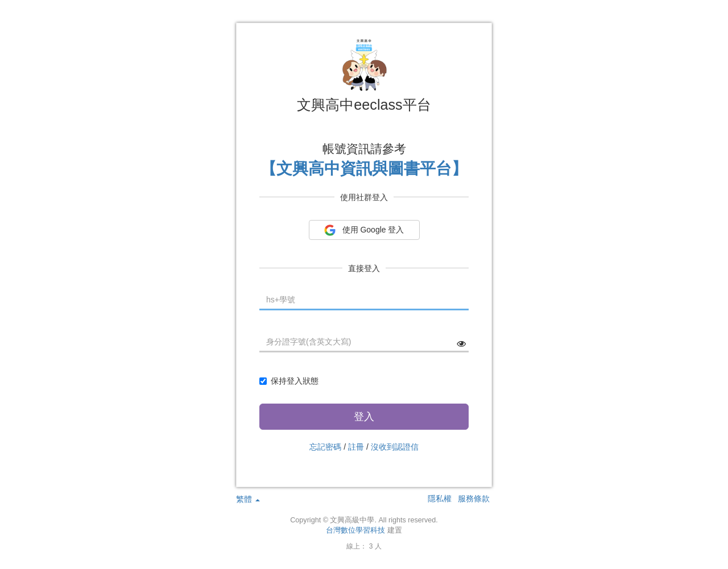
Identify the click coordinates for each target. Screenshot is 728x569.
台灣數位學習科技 (355, 530)
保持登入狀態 (289, 381)
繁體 (248, 499)
